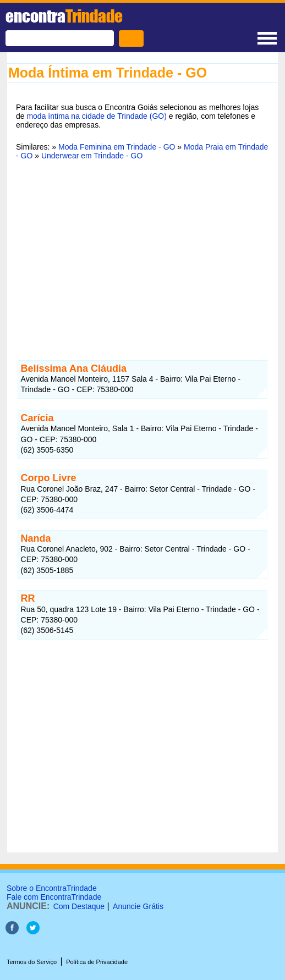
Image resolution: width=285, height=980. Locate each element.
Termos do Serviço (32, 962)
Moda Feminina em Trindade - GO (117, 147)
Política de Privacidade (97, 962)
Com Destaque (79, 906)
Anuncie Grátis (138, 906)
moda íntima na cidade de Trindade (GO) (96, 116)
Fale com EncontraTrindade (54, 897)
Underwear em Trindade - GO (92, 156)
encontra (64, 16)
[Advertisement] (142, 254)
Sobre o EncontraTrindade (52, 888)
